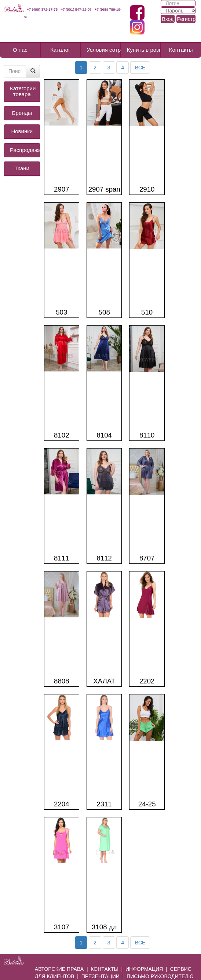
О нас (20, 50)
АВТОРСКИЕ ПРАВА (59, 969)
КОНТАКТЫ (105, 969)
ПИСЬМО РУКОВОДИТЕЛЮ (160, 976)
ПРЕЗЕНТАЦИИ (100, 976)
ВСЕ (140, 68)
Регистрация (186, 19)
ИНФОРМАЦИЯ (144, 969)
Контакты (181, 50)
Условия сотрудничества (104, 50)
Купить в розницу (144, 50)
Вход (168, 19)
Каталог (60, 50)
